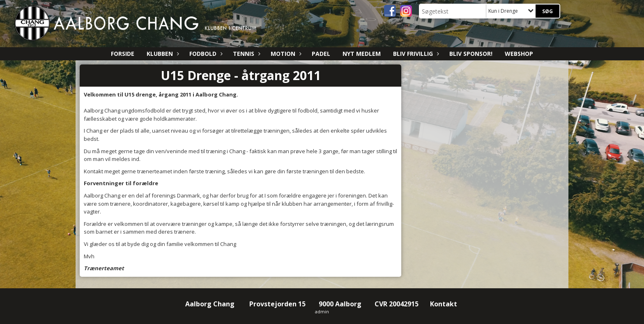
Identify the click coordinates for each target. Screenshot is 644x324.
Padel (321, 54)
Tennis (246, 54)
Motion (285, 54)
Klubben (162, 54)
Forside (123, 54)
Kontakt (444, 304)
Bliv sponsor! (471, 54)
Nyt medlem (362, 54)
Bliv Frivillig (415, 54)
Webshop (519, 54)
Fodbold (205, 54)
